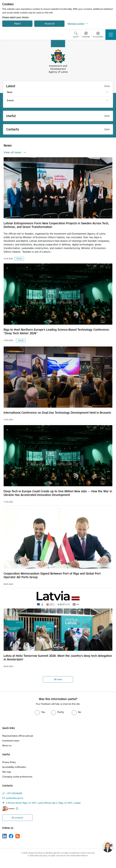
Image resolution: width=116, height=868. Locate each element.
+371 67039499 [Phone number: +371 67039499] (14, 793)
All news (58, 679)
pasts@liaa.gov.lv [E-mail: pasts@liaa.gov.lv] (15, 798)
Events (19, 259)
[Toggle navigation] (111, 35)
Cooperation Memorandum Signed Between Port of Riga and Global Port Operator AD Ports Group (52, 575)
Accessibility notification (14, 767)
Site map (7, 772)
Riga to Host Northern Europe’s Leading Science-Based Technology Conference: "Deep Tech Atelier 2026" (57, 331)
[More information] (17, 809)
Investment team (11, 741)
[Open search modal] (76, 35)
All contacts (17, 818)
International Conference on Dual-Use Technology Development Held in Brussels (57, 413)
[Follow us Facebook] (11, 836)
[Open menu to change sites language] (86, 35)
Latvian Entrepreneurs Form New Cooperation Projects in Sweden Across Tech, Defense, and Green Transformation (56, 225)
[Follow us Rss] (18, 836)
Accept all (49, 24)
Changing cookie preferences (17, 777)
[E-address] (8, 809)
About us (7, 745)
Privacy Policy (9, 762)
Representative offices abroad (18, 736)
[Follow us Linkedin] (5, 836)
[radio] (40, 712)
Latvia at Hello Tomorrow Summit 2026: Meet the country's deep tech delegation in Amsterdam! (58, 658)
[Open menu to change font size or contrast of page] (98, 35)
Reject (17, 24)
